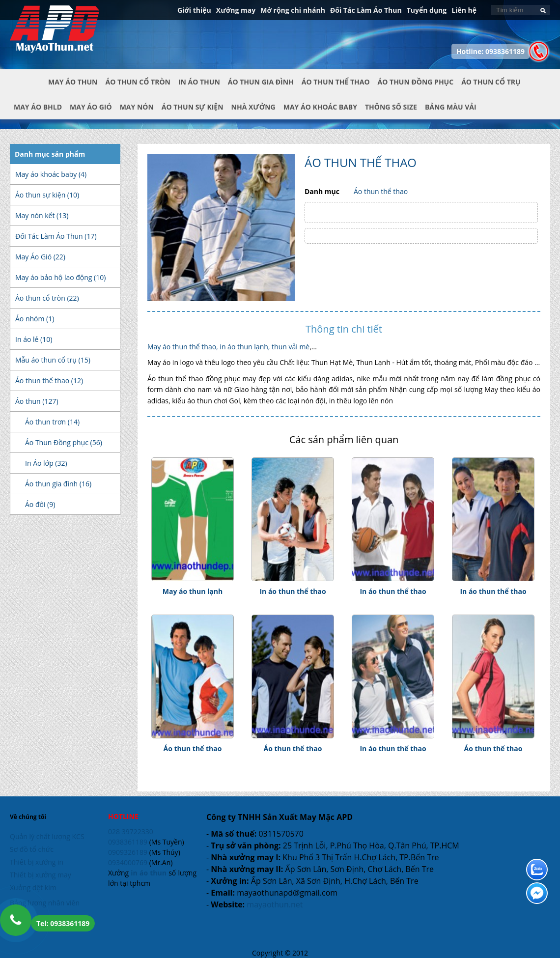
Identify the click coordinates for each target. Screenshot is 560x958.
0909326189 (128, 852)
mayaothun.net (275, 904)
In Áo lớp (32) (46, 463)
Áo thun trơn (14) (52, 422)
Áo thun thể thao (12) (49, 380)
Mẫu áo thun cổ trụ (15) (53, 360)
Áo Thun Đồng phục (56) (64, 442)
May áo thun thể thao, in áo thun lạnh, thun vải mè (228, 347)
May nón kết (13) (42, 215)
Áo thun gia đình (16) (58, 484)
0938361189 (128, 842)
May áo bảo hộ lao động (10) (60, 277)
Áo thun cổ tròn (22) (47, 298)
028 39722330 (131, 831)
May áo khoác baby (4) (51, 174)
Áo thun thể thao (381, 191)
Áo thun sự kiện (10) (47, 195)
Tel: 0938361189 (63, 923)
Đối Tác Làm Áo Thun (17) (56, 236)
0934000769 (128, 862)
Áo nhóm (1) (35, 319)
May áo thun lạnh (193, 591)
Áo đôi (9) (40, 504)
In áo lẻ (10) (34, 339)
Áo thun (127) (37, 401)
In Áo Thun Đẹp (55, 34)
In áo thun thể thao (293, 591)
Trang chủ (29, 90)
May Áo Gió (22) (40, 257)
